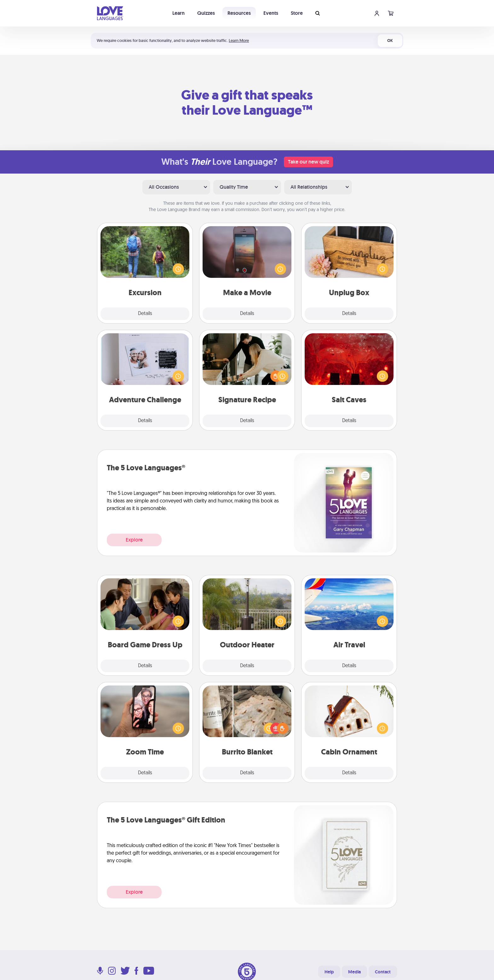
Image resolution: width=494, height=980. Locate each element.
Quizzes (206, 13)
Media (354, 972)
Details (145, 314)
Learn (178, 13)
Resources (239, 13)
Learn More (239, 40)
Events (271, 13)
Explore (134, 540)
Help (329, 972)
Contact (383, 972)
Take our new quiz (308, 162)
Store (297, 13)
